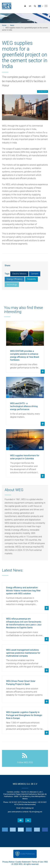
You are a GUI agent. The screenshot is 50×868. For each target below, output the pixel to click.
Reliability (32, 279)
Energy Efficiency (15, 279)
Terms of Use (37, 862)
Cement (35, 274)
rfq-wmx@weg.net (36, 812)
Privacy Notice (8, 862)
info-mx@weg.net (27, 808)
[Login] (25, 6)
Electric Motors (19, 274)
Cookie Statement (23, 862)
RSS (46, 862)
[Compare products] (30, 6)
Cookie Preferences (27, 854)
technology (12, 285)
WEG (6, 6)
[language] (40, 6)
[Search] (35, 6)
